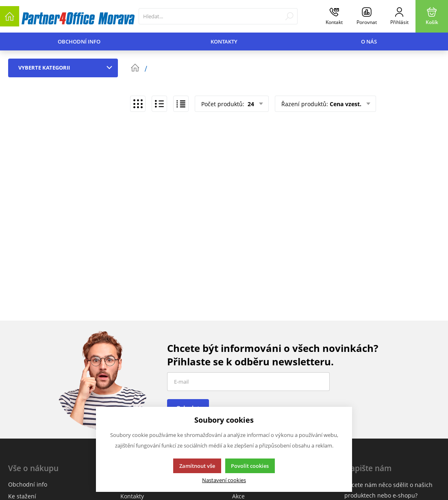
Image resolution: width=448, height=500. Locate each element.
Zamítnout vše (197, 466)
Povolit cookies (250, 466)
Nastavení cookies (224, 480)
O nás (369, 41)
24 (250, 104)
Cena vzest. (346, 104)
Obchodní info (79, 41)
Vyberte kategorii (67, 68)
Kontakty (224, 41)
